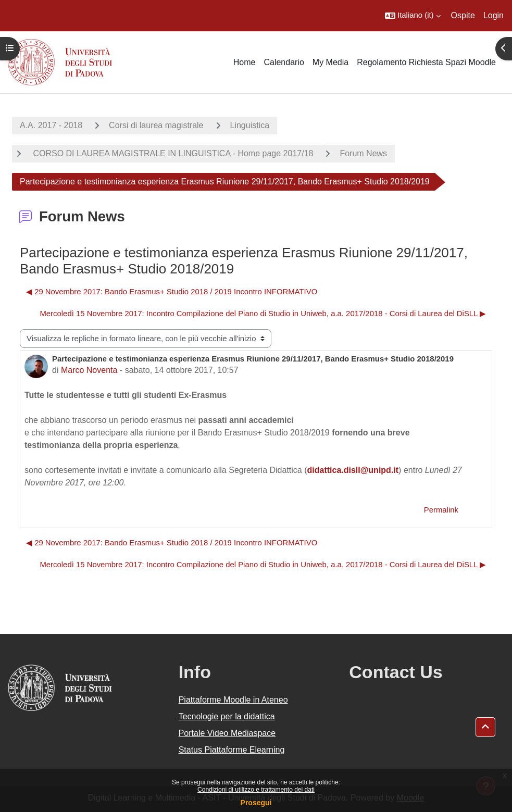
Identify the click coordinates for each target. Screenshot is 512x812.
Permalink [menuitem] (441, 510)
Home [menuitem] (245, 62)
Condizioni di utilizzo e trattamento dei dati (256, 790)
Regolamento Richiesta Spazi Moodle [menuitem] (426, 62)
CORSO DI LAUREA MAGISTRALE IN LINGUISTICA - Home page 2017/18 (172, 153)
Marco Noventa (89, 370)
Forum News (363, 153)
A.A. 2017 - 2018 (51, 125)
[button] (413, 16)
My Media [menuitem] (330, 62)
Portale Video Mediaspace (227, 733)
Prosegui (256, 803)
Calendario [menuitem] (284, 62)
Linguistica (250, 125)
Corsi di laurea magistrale (156, 125)
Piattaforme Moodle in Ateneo (233, 700)
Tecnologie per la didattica (227, 716)
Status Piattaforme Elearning (232, 750)
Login (494, 15)
